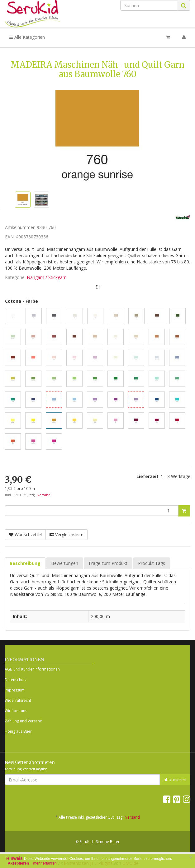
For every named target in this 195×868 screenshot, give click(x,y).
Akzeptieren (18, 863)
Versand (44, 495)
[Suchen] (149, 5)
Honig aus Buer (18, 731)
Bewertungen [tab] (65, 563)
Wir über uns (16, 711)
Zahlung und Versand (24, 721)
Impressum (15, 690)
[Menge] (92, 511)
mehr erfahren (45, 863)
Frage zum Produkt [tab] (108, 563)
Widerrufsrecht (18, 700)
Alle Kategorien (27, 37)
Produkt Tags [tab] (152, 563)
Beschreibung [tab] (25, 563)
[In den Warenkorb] (184, 511)
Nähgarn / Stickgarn (47, 277)
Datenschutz (16, 680)
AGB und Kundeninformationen (32, 669)
